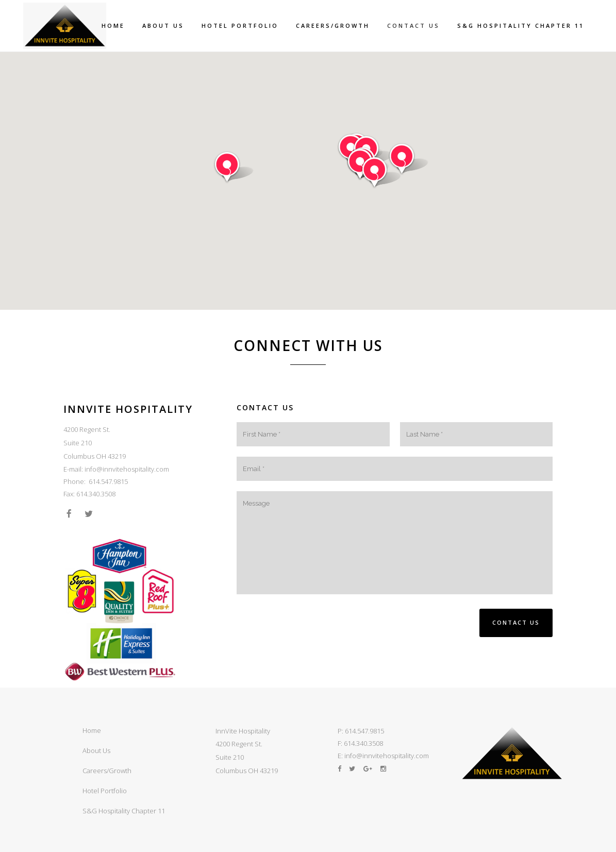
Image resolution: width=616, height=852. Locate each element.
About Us (96, 750)
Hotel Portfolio (105, 791)
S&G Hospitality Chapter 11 (124, 811)
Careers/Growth (107, 771)
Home (92, 730)
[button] (234, 168)
